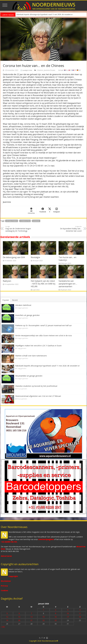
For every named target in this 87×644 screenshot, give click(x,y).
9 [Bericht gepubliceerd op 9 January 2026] (56, 613)
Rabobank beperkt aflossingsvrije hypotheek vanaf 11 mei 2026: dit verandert (44, 14)
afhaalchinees (12, 221)
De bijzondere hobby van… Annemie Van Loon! (69, 229)
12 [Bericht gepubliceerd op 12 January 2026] (7, 617)
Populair (6, 300)
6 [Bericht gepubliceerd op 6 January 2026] (19, 613)
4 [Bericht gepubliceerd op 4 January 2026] (80, 610)
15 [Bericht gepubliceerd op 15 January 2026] (43, 617)
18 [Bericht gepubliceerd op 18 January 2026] (80, 617)
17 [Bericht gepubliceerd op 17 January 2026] (68, 617)
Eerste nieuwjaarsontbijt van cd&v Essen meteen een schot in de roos (44, 335)
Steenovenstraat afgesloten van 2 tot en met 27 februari (38, 396)
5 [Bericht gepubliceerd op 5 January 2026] (7, 613)
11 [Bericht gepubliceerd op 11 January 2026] (80, 613)
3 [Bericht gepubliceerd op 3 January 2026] (68, 610)
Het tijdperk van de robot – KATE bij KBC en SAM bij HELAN (43, 284)
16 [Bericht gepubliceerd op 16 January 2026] (56, 617)
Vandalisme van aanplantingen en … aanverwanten (68, 284)
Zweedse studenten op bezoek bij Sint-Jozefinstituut (36, 386)
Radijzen (7, 281)
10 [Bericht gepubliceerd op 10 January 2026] (68, 613)
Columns (40, 70)
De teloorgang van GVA (14, 257)
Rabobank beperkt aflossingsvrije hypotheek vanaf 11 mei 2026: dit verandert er (47, 366)
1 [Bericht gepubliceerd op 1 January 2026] (43, 610)
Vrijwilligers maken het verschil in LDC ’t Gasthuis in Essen (38, 346)
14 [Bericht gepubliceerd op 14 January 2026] (31, 617)
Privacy (4, 586)
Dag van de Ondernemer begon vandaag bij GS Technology (18, 229)
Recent (15, 300)
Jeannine (36, 221)
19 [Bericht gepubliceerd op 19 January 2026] (7, 620)
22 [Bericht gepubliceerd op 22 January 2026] (43, 620)
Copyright (13, 576)
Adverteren (6, 556)
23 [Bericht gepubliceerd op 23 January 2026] (56, 620)
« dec (3, 627)
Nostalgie (35, 257)
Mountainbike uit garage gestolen (29, 376)
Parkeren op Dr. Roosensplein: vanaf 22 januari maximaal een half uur (43, 325)
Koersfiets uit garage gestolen (27, 315)
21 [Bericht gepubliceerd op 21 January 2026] (31, 620)
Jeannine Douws (50, 70)
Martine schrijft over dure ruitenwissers (31, 356)
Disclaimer (6, 581)
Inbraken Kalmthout (23, 305)
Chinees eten (25, 221)
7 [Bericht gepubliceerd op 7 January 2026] (31, 613)
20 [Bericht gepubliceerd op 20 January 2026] (19, 620)
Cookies (4, 590)
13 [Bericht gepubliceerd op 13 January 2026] (19, 617)
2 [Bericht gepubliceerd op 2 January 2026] (56, 610)
